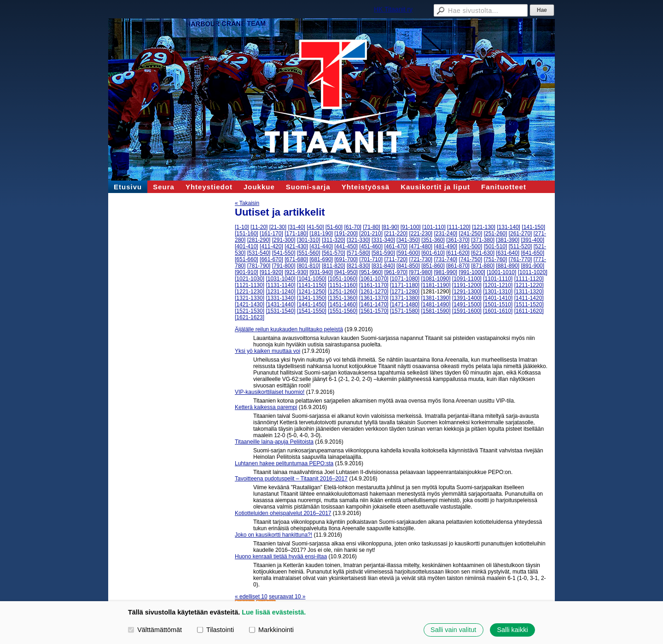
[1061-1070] (374, 279)
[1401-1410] (498, 298)
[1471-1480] (405, 304)
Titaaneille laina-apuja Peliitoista (274, 442)
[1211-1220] (529, 285)
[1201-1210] (498, 285)
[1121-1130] (250, 285)
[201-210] (371, 234)
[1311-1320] (529, 292)
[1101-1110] (498, 279)
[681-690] (321, 259)
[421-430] (296, 246)
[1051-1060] (343, 279)
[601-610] (433, 253)
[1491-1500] (467, 304)
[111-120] (459, 227)
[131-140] (509, 227)
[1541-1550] (312, 311)
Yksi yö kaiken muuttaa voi (268, 351)
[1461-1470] (374, 304)
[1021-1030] (250, 279)
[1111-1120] (529, 279)
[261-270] (521, 234)
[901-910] (247, 272)
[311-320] (334, 240)
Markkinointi (271, 630)
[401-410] (247, 246)
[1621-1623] (250, 317)
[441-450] (346, 246)
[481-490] (446, 246)
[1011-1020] (533, 272)
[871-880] (483, 266)
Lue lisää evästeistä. (274, 612)
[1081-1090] (436, 279)
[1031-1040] (280, 279)
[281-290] (259, 240)
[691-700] (346, 259)
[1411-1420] (529, 298)
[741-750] (471, 259)
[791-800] (284, 266)
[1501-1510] (498, 304)
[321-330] (358, 240)
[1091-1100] (467, 279)
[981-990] (446, 272)
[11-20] (259, 227)
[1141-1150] (312, 285)
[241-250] (471, 234)
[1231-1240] (280, 292)
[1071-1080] (405, 279)
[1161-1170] (374, 285)
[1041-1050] (312, 279)
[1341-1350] (312, 298)
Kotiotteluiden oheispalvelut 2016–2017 (283, 513)
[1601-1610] (498, 311)
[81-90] (390, 227)
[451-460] (371, 246)
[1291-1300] (467, 292)
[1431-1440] (280, 304)
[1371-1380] (405, 298)
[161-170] (271, 234)
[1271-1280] (405, 292)
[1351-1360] (343, 298)
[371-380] (483, 240)
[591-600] (408, 253)
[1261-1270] (374, 292)
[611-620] (458, 253)
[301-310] (309, 240)
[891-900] (532, 266)
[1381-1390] (436, 298)
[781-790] (259, 266)
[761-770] (521, 259)
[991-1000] (472, 272)
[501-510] (496, 246)
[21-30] (278, 227)
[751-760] (496, 259)
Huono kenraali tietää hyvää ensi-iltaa (281, 556)
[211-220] (396, 234)
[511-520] (521, 246)
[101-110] (434, 227)
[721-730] (421, 259)
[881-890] (508, 266)
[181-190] (321, 234)
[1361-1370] (374, 298)
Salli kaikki (512, 630)
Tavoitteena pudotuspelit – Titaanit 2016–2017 (291, 479)
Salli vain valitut (453, 630)
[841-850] (408, 266)
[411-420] (271, 246)
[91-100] (411, 227)
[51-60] (334, 227)
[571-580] (358, 253)
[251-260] (496, 234)
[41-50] (315, 227)
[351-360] (433, 240)
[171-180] (296, 234)
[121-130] (484, 227)
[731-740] (446, 259)
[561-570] (334, 253)
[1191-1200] (467, 285)
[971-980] (421, 272)
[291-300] (284, 240)
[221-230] (421, 234)
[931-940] (321, 272)
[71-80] (371, 227)
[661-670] (271, 259)
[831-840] (383, 266)
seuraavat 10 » (287, 597)
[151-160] (247, 234)
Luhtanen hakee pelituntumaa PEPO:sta (284, 463)
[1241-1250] (312, 292)
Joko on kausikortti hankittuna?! (273, 535)
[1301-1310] (498, 292)
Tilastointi (215, 630)
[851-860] (433, 266)
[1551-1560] (343, 311)
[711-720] (396, 259)
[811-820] (334, 266)
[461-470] (396, 246)
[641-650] (532, 253)
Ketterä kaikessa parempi (266, 407)
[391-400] (532, 240)
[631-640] (508, 253)
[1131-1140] (280, 285)
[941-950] (346, 272)
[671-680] (296, 259)
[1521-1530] (250, 311)
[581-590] (383, 253)
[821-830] (358, 266)
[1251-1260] (343, 292)
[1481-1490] (436, 304)
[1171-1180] (405, 285)
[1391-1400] (467, 298)
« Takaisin (247, 203)
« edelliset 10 (251, 597)
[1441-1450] (312, 304)
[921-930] (296, 272)
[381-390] (508, 240)
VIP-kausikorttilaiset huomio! (270, 392)
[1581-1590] (436, 311)
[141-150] (533, 227)
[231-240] (446, 234)
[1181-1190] (436, 285)
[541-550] (284, 253)
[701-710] (371, 259)
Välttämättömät (155, 630)
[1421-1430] (250, 304)
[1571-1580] (405, 311)
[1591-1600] (467, 311)
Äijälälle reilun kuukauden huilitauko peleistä (289, 329)
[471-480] (421, 246)
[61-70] (353, 227)
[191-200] (346, 234)
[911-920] (271, 272)
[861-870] (458, 266)
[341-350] (408, 240)
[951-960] (371, 272)
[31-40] (296, 227)
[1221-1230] (250, 292)
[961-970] (396, 272)
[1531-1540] (280, 311)
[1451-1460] (343, 304)
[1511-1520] (529, 304)
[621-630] (483, 253)
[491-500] (471, 246)
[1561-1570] (374, 311)
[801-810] (309, 266)
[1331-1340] (280, 298)
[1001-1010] (501, 272)
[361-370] (458, 240)
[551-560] (309, 253)
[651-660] (247, 259)
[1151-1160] (343, 285)
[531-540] (259, 253)
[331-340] (383, 240)
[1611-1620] (529, 311)
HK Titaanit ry (393, 9)
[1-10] (242, 227)
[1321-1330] (250, 298)
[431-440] (321, 246)
